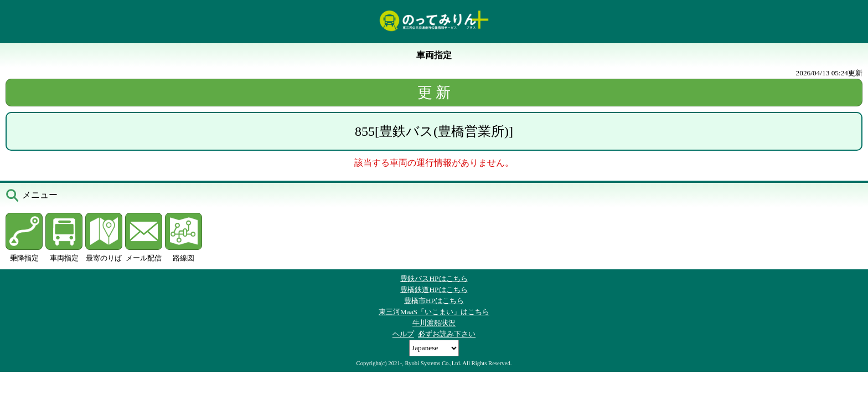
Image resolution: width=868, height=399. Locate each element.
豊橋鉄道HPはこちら (434, 290)
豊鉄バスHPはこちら (434, 278)
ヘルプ (403, 334)
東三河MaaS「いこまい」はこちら (434, 312)
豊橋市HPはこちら (434, 301)
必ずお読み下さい (447, 334)
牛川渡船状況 (434, 323)
